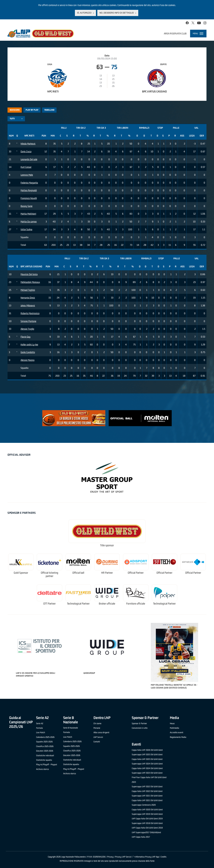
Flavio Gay (25, 337)
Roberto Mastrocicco (30, 313)
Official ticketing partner (49, 574)
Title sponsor (107, 545)
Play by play (32, 110)
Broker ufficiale (107, 604)
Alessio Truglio (27, 329)
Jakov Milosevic (28, 305)
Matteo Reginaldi (29, 190)
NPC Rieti (53, 91)
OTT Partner (49, 604)
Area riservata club (175, 33)
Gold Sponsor (21, 573)
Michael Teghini (28, 290)
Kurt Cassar (26, 167)
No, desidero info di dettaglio (117, 13)
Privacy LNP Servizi (123, 857)
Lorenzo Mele (27, 175)
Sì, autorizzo (84, 13)
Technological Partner (78, 604)
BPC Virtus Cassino (154, 91)
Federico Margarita (29, 183)
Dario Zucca (26, 151)
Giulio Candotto (28, 352)
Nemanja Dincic (28, 298)
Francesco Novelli (29, 198)
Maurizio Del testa (29, 274)
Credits (164, 857)
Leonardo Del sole (29, 159)
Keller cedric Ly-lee (29, 344)
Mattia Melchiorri (28, 214)
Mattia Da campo (29, 222)
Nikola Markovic (28, 144)
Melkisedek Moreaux (30, 282)
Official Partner (136, 573)
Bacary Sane (26, 206)
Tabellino (49, 110)
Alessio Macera (28, 360)
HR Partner (107, 573)
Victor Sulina (26, 229)
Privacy (110, 857)
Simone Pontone (28, 321)
